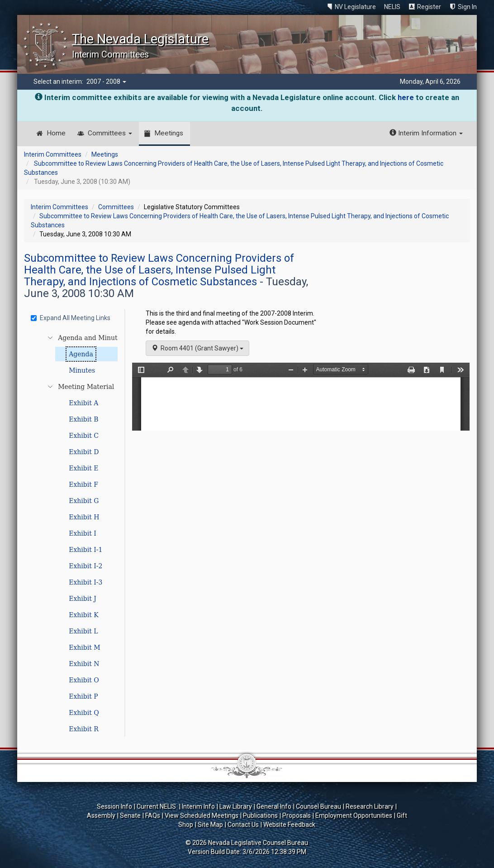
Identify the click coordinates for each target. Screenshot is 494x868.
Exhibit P (83, 696)
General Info (274, 806)
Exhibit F (83, 484)
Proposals (297, 815)
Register (429, 7)
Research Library (370, 806)
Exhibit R (84, 729)
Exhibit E (83, 468)
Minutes (82, 370)
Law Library (236, 806)
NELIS (392, 7)
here (406, 97)
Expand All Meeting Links (71, 318)
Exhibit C (84, 436)
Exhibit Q (84, 713)
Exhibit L (83, 631)
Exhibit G (84, 501)
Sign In (467, 7)
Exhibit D (84, 452)
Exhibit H (84, 517)
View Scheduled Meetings (202, 815)
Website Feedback (289, 825)
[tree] (76, 533)
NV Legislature (355, 7)
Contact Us (243, 825)
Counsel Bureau (318, 806)
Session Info (114, 806)
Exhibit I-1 (85, 550)
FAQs (153, 815)
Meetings (169, 133)
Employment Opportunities (354, 815)
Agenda (81, 354)
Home (56, 133)
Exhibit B (83, 419)
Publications (260, 815)
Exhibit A (83, 403)
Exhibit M (84, 647)
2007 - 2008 (106, 82)
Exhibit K (84, 615)
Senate (130, 815)
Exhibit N (84, 664)
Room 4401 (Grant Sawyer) (197, 348)
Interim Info (198, 806)
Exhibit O (84, 680)
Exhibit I (83, 533)
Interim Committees (53, 154)
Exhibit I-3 (85, 582)
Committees (110, 133)
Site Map (210, 825)
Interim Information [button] (426, 133)
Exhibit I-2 (85, 566)
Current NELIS (157, 806)
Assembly (101, 815)
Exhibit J (83, 599)
